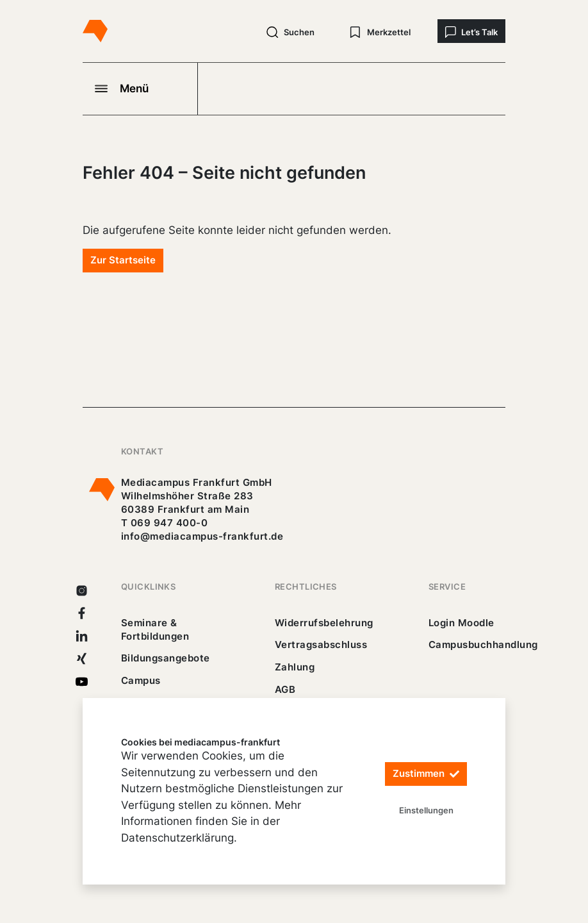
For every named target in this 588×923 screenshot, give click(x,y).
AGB (285, 689)
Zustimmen (426, 774)
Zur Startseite (123, 260)
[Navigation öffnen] (140, 88)
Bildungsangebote (166, 658)
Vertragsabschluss (321, 644)
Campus (141, 680)
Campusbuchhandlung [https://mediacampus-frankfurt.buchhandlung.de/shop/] (483, 644)
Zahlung (295, 667)
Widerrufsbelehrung (324, 623)
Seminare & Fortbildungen (155, 629)
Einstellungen (426, 810)
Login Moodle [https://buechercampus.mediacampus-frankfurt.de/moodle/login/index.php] (461, 623)
